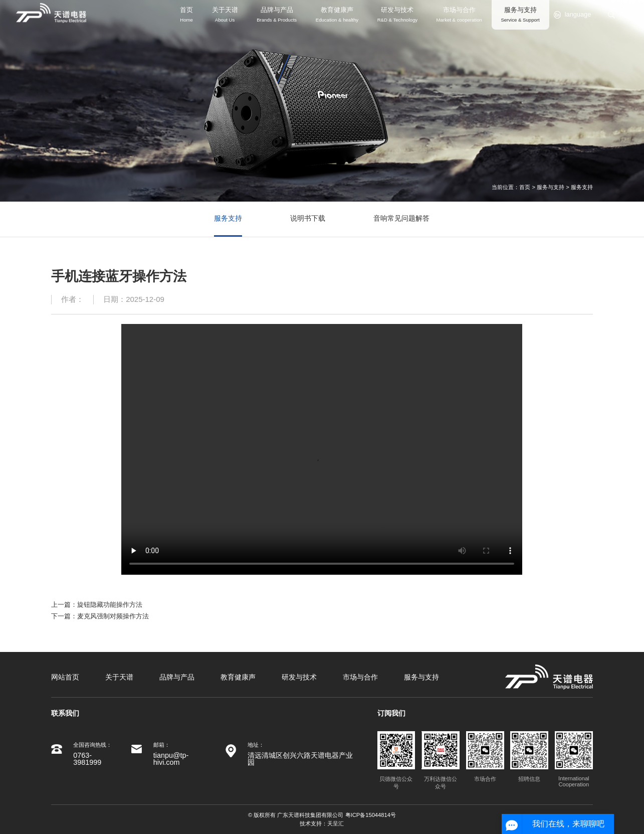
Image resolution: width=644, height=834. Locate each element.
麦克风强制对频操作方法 (113, 616)
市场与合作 (360, 677)
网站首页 (65, 677)
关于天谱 (119, 677)
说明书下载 (308, 218)
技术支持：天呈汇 (322, 823)
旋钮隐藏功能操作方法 (110, 605)
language (572, 15)
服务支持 (582, 187)
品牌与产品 (177, 677)
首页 (525, 187)
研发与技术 (299, 677)
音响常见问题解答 (401, 218)
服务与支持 (551, 187)
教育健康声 (238, 677)
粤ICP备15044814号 (371, 815)
